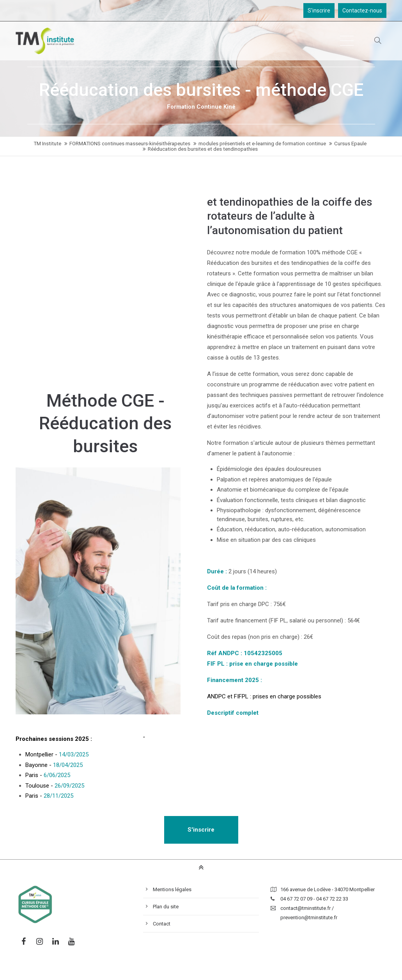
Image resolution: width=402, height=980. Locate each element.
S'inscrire (319, 11)
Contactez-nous (362, 11)
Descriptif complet (233, 713)
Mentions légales (172, 889)
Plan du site (166, 907)
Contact (162, 924)
